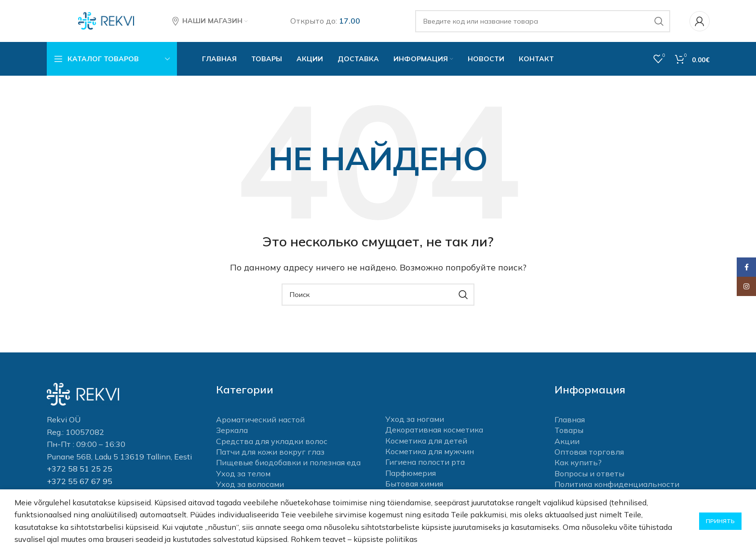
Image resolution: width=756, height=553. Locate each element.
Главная (570, 420)
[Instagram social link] (746, 286)
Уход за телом (243, 474)
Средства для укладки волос (272, 442)
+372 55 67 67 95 (80, 482)
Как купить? (578, 464)
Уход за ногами (415, 420)
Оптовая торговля (589, 453)
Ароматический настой (260, 420)
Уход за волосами (250, 486)
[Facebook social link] (746, 267)
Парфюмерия (411, 474)
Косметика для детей (426, 442)
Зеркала (232, 432)
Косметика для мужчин (430, 453)
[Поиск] (543, 22)
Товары (569, 432)
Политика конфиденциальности (617, 486)
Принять (720, 521)
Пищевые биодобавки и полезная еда (288, 464)
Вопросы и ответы (589, 474)
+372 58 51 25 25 (80, 470)
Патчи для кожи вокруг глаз (270, 453)
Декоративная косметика (434, 431)
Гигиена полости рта (425, 463)
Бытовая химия (414, 485)
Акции (567, 442)
